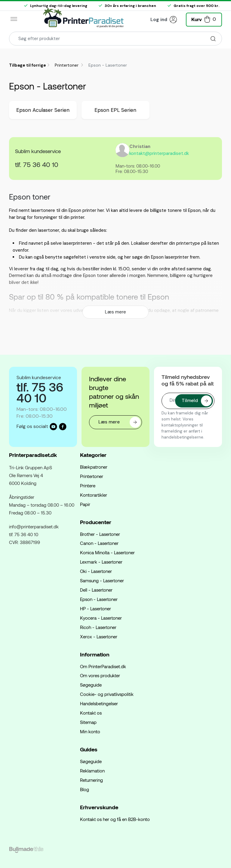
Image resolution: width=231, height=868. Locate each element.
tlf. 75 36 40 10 (37, 164)
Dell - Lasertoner (96, 590)
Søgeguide (91, 685)
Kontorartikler (94, 495)
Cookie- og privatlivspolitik (107, 694)
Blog (85, 789)
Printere (88, 486)
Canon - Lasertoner (99, 543)
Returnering (91, 780)
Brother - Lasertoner (100, 534)
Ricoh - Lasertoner (98, 627)
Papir (85, 504)
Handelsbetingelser (99, 703)
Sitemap (88, 722)
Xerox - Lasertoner (99, 637)
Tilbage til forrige (28, 65)
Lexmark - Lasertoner (101, 562)
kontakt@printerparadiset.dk (159, 153)
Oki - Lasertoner (96, 571)
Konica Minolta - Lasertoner (107, 552)
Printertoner (67, 65)
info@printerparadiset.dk (34, 527)
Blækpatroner (94, 467)
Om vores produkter (100, 675)
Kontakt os (91, 713)
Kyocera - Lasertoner (101, 618)
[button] (204, 19)
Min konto (90, 731)
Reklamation (92, 771)
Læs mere (115, 312)
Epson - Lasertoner (99, 599)
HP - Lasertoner (95, 609)
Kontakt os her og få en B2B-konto (115, 819)
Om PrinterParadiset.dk (103, 666)
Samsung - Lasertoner (102, 580)
